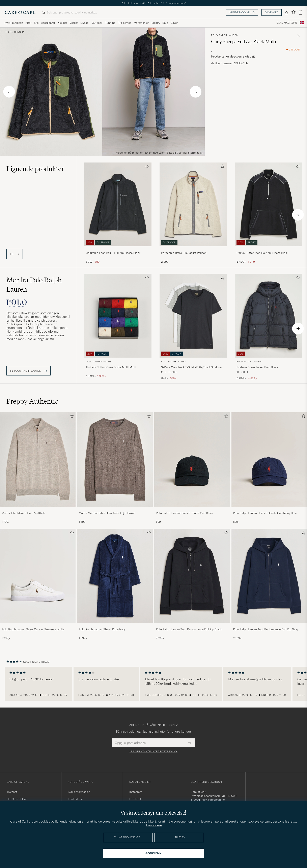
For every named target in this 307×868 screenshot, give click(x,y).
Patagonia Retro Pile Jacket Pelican (184, 253)
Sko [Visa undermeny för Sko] (36, 23)
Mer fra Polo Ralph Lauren (34, 285)
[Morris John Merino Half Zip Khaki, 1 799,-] (38, 468)
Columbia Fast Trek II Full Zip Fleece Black (113, 253)
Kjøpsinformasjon (79, 792)
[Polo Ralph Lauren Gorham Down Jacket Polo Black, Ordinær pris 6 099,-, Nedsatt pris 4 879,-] (269, 327)
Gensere (20, 32)
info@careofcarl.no (213, 800)
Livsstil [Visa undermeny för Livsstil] (85, 23)
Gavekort (272, 12)
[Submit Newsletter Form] (190, 743)
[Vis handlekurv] (301, 12)
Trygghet (12, 792)
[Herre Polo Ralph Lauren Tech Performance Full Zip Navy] (269, 576)
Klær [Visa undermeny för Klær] (28, 23)
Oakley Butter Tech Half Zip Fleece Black (262, 253)
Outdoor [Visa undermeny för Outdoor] (97, 23)
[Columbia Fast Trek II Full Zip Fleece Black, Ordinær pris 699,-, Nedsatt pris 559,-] (118, 213)
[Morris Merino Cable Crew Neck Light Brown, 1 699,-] (115, 468)
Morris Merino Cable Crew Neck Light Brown (107, 513)
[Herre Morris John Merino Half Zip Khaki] (38, 459)
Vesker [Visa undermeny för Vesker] (74, 23)
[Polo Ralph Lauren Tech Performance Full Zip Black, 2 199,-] (192, 585)
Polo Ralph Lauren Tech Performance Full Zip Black (189, 629)
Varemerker (141, 23)
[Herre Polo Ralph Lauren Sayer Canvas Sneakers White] (38, 576)
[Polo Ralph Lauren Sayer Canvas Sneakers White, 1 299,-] (38, 585)
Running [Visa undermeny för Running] (110, 23)
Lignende (35, 169)
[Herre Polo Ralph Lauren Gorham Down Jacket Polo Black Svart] (269, 316)
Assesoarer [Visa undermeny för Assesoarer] (48, 23)
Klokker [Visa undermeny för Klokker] (62, 23)
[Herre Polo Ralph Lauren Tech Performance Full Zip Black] (192, 576)
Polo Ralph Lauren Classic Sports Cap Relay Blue (265, 513)
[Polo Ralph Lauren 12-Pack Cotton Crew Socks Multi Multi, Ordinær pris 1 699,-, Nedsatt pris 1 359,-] (118, 327)
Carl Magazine (287, 23)
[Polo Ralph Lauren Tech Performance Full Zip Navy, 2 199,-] (269, 585)
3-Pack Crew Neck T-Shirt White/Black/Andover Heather (192, 367)
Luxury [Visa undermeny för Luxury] (156, 23)
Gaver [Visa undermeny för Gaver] (174, 23)
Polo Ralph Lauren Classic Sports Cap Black (185, 513)
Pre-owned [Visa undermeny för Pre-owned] (124, 23)
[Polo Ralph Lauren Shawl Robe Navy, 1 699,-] (115, 585)
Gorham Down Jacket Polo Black (257, 367)
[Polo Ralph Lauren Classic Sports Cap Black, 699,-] (192, 468)
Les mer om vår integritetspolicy (153, 752)
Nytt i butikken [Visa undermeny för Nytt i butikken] (14, 23)
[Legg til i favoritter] (146, 167)
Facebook (135, 799)
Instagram (136, 792)
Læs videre (154, 825)
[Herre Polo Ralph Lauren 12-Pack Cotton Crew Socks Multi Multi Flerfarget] (118, 316)
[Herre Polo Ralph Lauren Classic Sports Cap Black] (192, 459)
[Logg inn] (286, 12)
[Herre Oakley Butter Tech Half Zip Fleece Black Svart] (269, 204)
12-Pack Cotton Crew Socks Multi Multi (111, 367)
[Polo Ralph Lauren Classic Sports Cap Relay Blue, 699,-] (269, 468)
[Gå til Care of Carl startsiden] (20, 12)
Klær (8, 32)
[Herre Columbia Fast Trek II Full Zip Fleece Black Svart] (118, 204)
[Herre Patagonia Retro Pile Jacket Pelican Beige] (193, 204)
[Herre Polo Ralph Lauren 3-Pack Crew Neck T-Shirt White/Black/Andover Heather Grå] (193, 316)
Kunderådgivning (242, 12)
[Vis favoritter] (293, 12)
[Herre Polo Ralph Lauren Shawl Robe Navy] (115, 576)
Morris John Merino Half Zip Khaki (24, 513)
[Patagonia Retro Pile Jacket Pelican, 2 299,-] (193, 213)
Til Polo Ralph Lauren (29, 371)
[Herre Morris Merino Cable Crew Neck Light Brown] (115, 459)
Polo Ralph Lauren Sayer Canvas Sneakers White (33, 629)
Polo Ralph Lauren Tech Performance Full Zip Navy (266, 629)
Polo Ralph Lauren (225, 35)
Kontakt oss (76, 799)
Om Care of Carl (17, 799)
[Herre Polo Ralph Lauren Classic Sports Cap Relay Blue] (269, 459)
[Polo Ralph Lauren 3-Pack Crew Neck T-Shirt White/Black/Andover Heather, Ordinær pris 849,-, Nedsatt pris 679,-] (193, 327)
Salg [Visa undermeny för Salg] (165, 23)
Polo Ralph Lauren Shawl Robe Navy (102, 629)
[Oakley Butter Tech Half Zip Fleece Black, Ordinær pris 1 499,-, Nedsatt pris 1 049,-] (269, 213)
